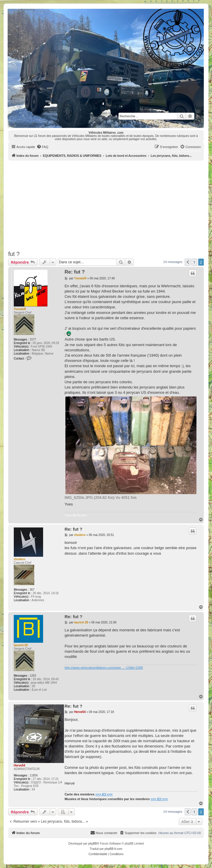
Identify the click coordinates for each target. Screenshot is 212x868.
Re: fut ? (75, 272)
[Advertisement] (110, 204)
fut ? (14, 254)
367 (32, 590)
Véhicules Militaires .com (106, 133)
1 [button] (194, 262)
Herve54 (19, 765)
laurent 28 (21, 645)
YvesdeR (20, 309)
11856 (34, 775)
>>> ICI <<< (104, 794)
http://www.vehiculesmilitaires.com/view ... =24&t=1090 (104, 668)
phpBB (93, 844)
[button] (188, 262)
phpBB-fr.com (114, 849)
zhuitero (19, 559)
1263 (33, 676)
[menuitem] (43, 147)
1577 (33, 340)
